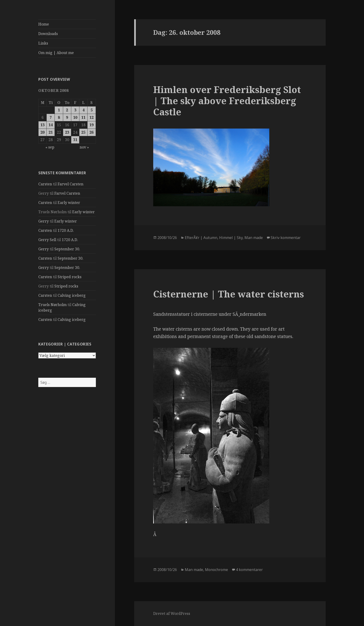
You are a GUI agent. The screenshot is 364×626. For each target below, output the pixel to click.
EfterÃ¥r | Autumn (201, 238)
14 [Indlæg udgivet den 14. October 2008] (51, 125)
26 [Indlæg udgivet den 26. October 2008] (91, 132)
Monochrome (216, 570)
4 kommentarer (249, 570)
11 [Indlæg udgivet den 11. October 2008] (83, 117)
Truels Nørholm (52, 305)
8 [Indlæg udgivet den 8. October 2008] (59, 117)
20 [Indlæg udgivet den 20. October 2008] (42, 132)
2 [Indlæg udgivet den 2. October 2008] (67, 110)
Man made (254, 238)
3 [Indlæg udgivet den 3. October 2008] (75, 110)
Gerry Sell (47, 240)
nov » (84, 147)
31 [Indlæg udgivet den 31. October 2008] (75, 140)
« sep (50, 147)
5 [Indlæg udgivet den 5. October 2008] (92, 110)
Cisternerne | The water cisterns (229, 294)
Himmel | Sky (231, 238)
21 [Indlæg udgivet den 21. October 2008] (51, 132)
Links (43, 43)
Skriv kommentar (286, 238)
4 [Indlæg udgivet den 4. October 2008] (83, 110)
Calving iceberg (72, 295)
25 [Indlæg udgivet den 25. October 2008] (83, 132)
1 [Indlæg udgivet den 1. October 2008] (59, 110)
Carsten (45, 184)
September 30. (67, 249)
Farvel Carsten (70, 184)
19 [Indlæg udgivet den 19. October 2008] (91, 125)
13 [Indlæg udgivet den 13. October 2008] (42, 125)
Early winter (69, 203)
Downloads (48, 34)
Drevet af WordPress (172, 613)
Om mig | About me (56, 53)
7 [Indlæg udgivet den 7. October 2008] (51, 117)
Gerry (44, 221)
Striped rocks (70, 277)
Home (44, 24)
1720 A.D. (66, 230)
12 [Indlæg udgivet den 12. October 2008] (91, 117)
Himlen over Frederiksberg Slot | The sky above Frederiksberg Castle (227, 101)
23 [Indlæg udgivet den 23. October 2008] (67, 132)
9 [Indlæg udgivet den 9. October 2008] (67, 117)
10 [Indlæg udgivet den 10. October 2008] (75, 117)
